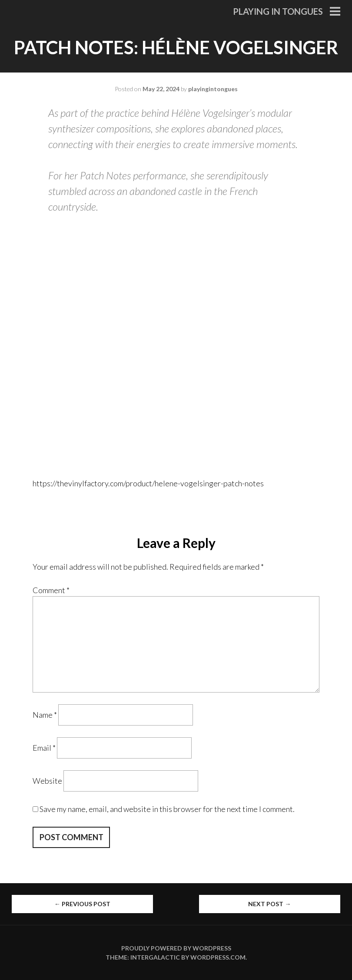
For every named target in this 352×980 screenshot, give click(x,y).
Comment (51, 590)
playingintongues (213, 89)
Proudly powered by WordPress (176, 948)
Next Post (269, 904)
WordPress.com (218, 957)
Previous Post (82, 904)
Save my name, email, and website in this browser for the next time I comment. (167, 809)
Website (47, 781)
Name (45, 715)
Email (44, 748)
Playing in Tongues (278, 11)
